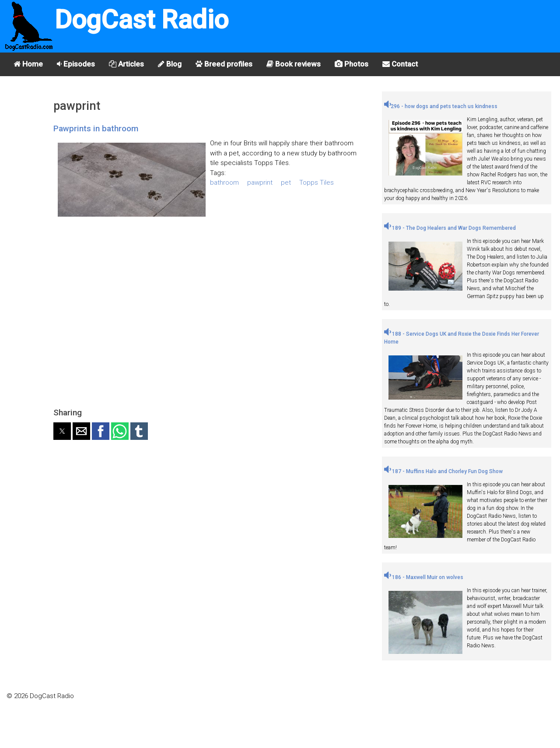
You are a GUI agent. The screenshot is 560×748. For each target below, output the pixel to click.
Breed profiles (224, 64)
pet (286, 183)
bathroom (224, 183)
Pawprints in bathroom (96, 128)
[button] (62, 431)
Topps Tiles (317, 183)
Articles (126, 64)
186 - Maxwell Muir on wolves (424, 577)
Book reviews (294, 64)
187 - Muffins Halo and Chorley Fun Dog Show (443, 471)
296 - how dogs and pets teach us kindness (441, 106)
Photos (352, 64)
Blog (170, 64)
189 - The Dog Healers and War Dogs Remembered (450, 228)
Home (28, 64)
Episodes (76, 64)
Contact (400, 64)
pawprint (260, 183)
